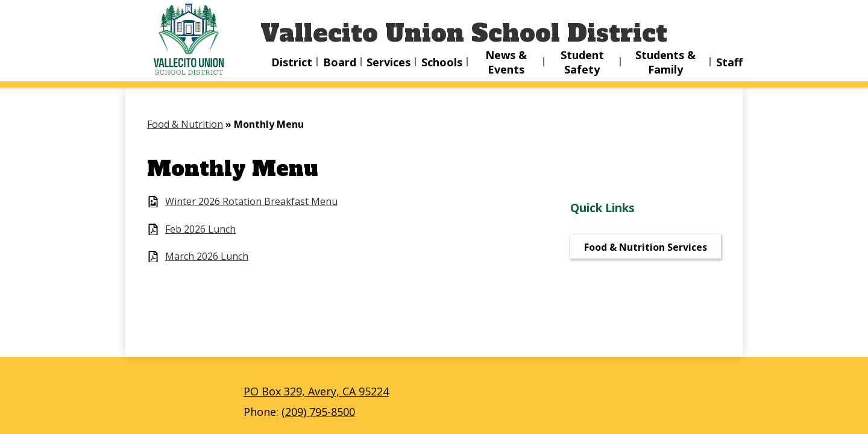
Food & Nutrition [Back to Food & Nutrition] (185, 124)
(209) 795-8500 (318, 412)
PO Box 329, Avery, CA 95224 (316, 391)
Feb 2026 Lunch (200, 229)
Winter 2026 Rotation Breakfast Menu (251, 202)
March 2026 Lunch (207, 256)
